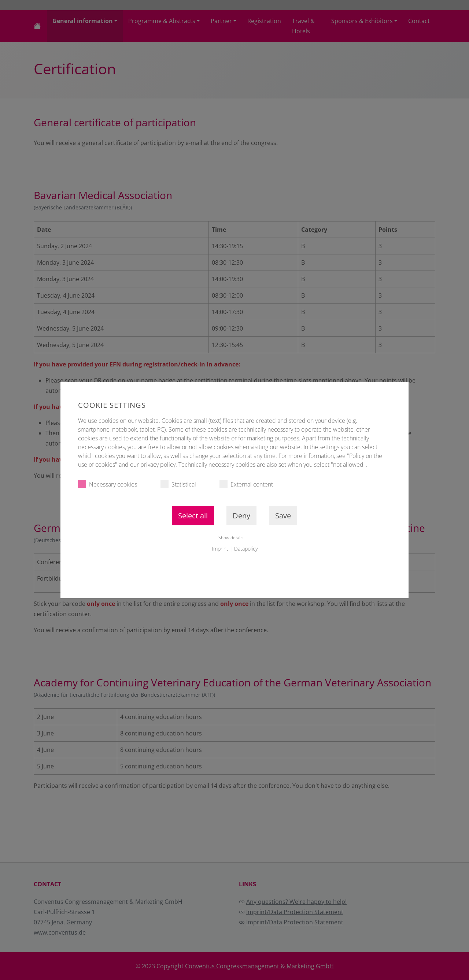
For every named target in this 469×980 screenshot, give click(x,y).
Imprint (220, 549)
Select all (193, 516)
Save (283, 516)
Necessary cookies (108, 484)
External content (246, 484)
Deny (241, 516)
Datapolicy (246, 549)
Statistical (178, 484)
